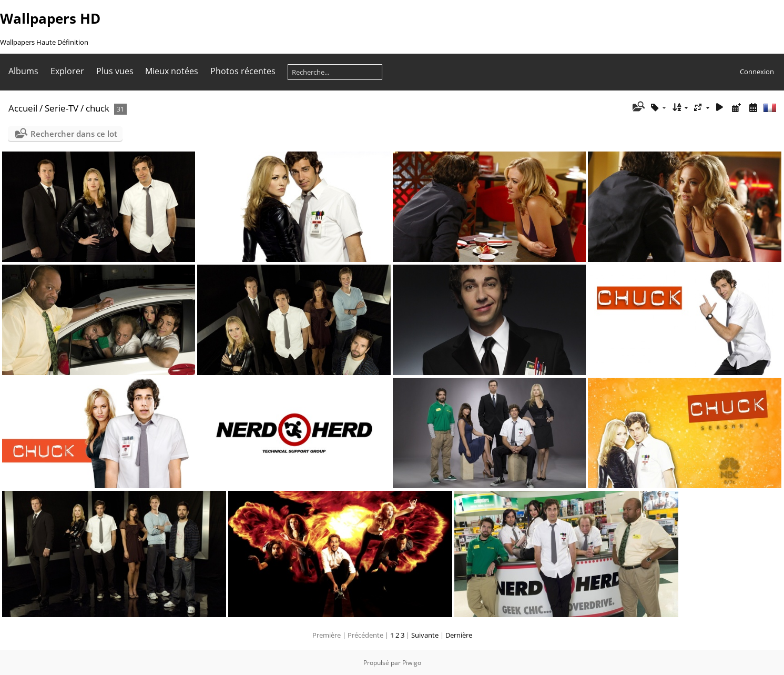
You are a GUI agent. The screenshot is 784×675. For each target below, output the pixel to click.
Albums (23, 71)
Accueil (23, 108)
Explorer (67, 71)
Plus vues (115, 71)
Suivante (425, 635)
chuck (98, 108)
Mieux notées (172, 71)
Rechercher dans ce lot (74, 134)
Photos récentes (243, 71)
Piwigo (412, 663)
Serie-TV (62, 108)
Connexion (757, 72)
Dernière (459, 635)
